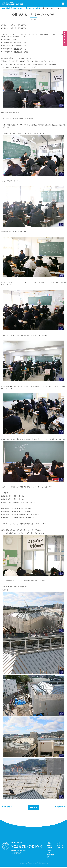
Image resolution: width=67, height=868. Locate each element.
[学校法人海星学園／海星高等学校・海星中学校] (13, 4)
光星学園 (17, 52)
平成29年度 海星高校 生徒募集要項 (14, 25)
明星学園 (17, 49)
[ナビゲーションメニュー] (63, 4)
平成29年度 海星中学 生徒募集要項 (14, 28)
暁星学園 (17, 43)
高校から (33, 809)
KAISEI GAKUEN (33, 864)
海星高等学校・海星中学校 (27, 848)
